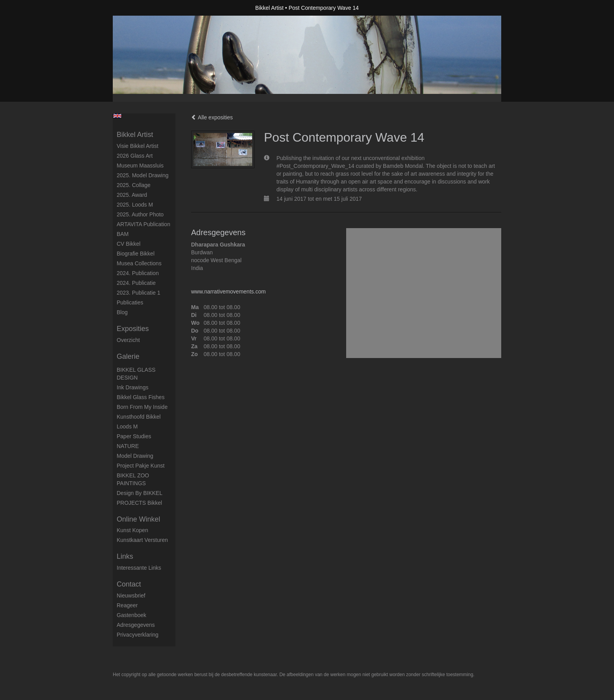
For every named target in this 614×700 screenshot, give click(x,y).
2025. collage (134, 185)
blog (122, 312)
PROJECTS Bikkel (139, 503)
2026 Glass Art (135, 156)
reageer (127, 605)
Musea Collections (139, 263)
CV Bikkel (129, 244)
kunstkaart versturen (142, 540)
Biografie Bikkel (136, 254)
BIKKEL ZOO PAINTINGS (133, 479)
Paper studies (134, 436)
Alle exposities (212, 117)
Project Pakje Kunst (141, 466)
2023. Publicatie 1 (138, 293)
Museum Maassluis (140, 166)
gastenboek (132, 615)
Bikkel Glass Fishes (141, 397)
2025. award (132, 195)
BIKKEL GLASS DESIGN (136, 374)
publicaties (130, 302)
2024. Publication (138, 273)
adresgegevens (136, 625)
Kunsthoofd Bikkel (139, 417)
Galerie (128, 356)
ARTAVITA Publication (144, 224)
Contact (129, 584)
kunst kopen (132, 530)
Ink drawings (133, 387)
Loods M (127, 426)
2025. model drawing (143, 175)
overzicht (128, 340)
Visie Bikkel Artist (137, 146)
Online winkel (138, 519)
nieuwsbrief (131, 596)
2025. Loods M (135, 205)
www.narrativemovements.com (228, 292)
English (117, 116)
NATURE (128, 446)
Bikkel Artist (269, 8)
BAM (123, 234)
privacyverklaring (138, 635)
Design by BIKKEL (140, 493)
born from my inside (142, 407)
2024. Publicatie (136, 283)
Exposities (133, 329)
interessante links (139, 568)
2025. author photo (140, 214)
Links (125, 556)
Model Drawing (135, 456)
